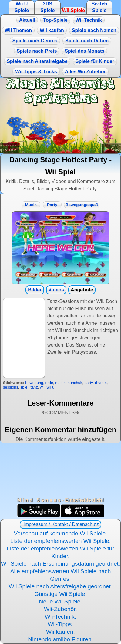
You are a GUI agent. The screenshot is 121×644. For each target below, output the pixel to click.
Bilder (35, 290)
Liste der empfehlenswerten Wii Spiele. (61, 541)
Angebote (82, 290)
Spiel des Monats (84, 51)
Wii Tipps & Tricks (36, 72)
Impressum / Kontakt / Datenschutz (60, 524)
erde (49, 383)
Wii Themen (18, 30)
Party (52, 205)
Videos (56, 290)
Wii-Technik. (60, 617)
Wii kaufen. (60, 632)
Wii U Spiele (22, 7)
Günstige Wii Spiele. (60, 594)
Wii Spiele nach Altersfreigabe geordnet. (60, 586)
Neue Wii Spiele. (61, 601)
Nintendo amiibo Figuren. (60, 639)
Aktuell (27, 20)
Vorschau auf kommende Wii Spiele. (60, 533)
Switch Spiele (99, 7)
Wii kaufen (52, 30)
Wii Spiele (73, 10)
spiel (24, 387)
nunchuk (75, 383)
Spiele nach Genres (35, 41)
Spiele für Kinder (95, 61)
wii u (51, 387)
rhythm (101, 383)
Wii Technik (89, 20)
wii (42, 387)
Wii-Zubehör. (60, 609)
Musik (31, 205)
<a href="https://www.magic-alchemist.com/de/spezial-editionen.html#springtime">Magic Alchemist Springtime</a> (60, 116)
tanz (34, 387)
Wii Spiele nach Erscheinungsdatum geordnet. (61, 564)
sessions (11, 387)
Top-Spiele (55, 20)
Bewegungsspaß (82, 205)
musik (60, 383)
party (89, 383)
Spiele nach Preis (37, 51)
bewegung (34, 383)
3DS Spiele (47, 7)
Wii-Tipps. (60, 624)
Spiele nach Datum (87, 41)
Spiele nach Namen (94, 30)
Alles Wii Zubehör (85, 72)
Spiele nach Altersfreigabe (37, 61)
